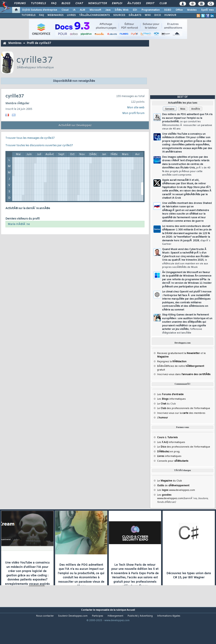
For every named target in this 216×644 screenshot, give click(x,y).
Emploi (117, 3)
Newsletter (97, 3)
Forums (20, 3)
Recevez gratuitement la (179, 353)
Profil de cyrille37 (39, 43)
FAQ (54, 3)
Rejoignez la (172, 362)
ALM (82, 10)
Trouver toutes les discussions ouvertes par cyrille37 (39, 146)
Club (163, 3)
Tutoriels (38, 3)
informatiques (169, 456)
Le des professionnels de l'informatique (184, 408)
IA (74, 10)
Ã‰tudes (134, 3)
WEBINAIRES (55, 15)
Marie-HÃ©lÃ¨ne (19, 224)
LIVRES (71, 15)
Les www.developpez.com (176, 490)
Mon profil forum (133, 113)
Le (162, 404)
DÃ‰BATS (135, 15)
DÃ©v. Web (122, 10)
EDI (135, 10)
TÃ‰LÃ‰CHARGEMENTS (94, 15)
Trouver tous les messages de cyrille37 (30, 138)
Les (170, 394)
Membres (15, 43)
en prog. (169, 452)
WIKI (148, 15)
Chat (79, 3)
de (173, 486)
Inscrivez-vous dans (184, 374)
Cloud (65, 10)
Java (108, 10)
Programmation (151, 10)
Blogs (66, 3)
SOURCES (119, 15)
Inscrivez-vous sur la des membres (181, 413)
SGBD (168, 10)
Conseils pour (173, 461)
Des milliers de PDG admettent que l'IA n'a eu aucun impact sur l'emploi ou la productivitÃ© (187, 122)
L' (163, 418)
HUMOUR (170, 15)
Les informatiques (171, 399)
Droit (150, 3)
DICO (158, 15)
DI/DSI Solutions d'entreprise (40, 10)
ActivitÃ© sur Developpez (75, 126)
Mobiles (192, 10)
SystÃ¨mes (207, 10)
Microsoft (95, 10)
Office (179, 10)
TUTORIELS (28, 15)
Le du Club (169, 481)
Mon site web (136, 108)
